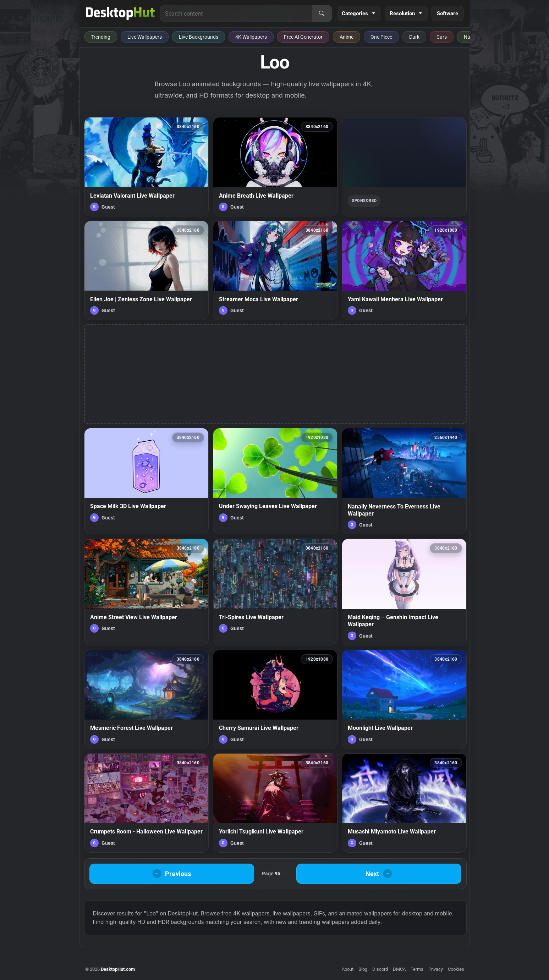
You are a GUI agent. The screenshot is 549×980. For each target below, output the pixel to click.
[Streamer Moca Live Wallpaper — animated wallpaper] (275, 270)
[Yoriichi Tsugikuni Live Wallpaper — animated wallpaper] (275, 803)
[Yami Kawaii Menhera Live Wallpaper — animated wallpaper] (404, 270)
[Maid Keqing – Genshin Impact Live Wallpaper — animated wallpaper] (404, 592)
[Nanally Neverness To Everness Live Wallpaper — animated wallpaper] (404, 481)
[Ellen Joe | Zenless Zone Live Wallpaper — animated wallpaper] (146, 270)
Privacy (436, 969)
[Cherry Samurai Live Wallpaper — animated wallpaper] (275, 699)
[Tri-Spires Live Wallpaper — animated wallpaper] (275, 592)
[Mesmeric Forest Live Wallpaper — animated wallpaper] (146, 699)
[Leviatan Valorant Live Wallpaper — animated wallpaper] (146, 167)
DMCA (399, 969)
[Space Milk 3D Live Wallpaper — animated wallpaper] (146, 481)
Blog (363, 969)
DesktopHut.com (118, 969)
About (348, 969)
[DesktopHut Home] (120, 13)
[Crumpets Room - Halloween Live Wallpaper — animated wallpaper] (146, 803)
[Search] (322, 13)
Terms (417, 969)
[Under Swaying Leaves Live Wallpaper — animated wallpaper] (275, 481)
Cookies (456, 969)
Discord (380, 969)
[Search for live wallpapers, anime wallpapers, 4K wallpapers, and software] (236, 13)
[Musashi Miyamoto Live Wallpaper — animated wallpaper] (404, 803)
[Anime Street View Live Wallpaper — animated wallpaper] (146, 592)
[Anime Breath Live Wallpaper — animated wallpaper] (275, 167)
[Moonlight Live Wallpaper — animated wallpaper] (404, 699)
